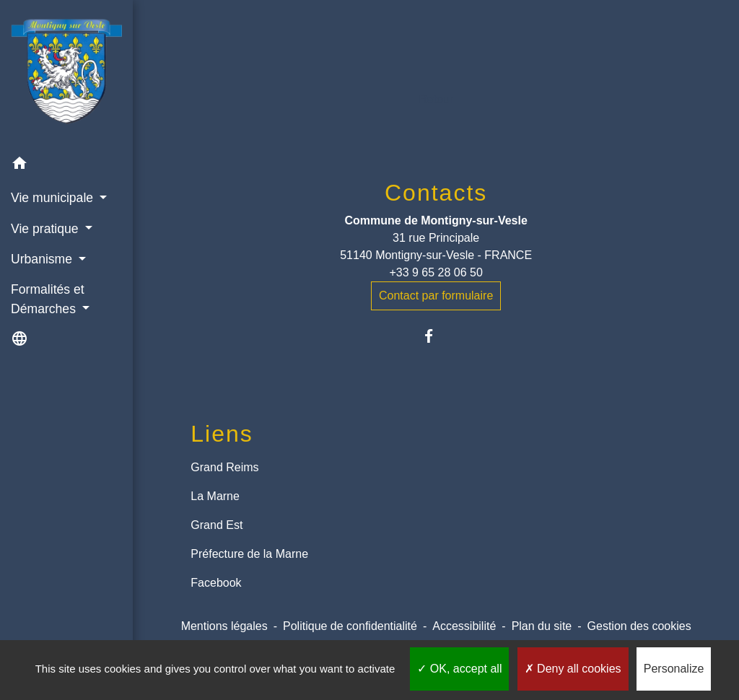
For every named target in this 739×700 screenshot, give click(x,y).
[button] (66, 166)
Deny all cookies (573, 669)
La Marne (215, 496)
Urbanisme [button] (43, 259)
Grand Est (217, 525)
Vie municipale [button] (54, 198)
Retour (436, 99)
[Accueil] (66, 74)
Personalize (674, 669)
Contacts (436, 193)
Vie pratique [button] (46, 229)
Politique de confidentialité (350, 626)
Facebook (216, 583)
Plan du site (542, 626)
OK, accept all (459, 669)
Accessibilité (464, 626)
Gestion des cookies (639, 626)
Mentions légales (224, 626)
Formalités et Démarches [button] (48, 299)
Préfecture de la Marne (249, 554)
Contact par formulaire (436, 296)
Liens (222, 434)
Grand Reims (224, 467)
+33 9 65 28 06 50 (436, 272)
